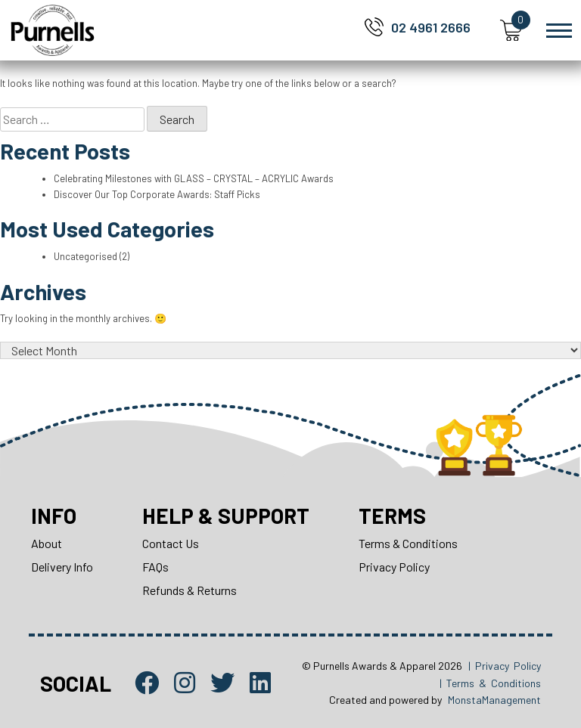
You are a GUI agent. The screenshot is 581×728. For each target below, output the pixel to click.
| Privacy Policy (505, 666)
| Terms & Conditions (490, 683)
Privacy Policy (394, 567)
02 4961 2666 (431, 27)
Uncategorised (85, 256)
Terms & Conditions (408, 543)
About (47, 543)
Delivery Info (62, 567)
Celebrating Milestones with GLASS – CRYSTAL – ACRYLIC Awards (194, 178)
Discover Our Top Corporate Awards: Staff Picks (157, 194)
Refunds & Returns (190, 590)
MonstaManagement (494, 700)
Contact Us (171, 543)
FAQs (155, 567)
